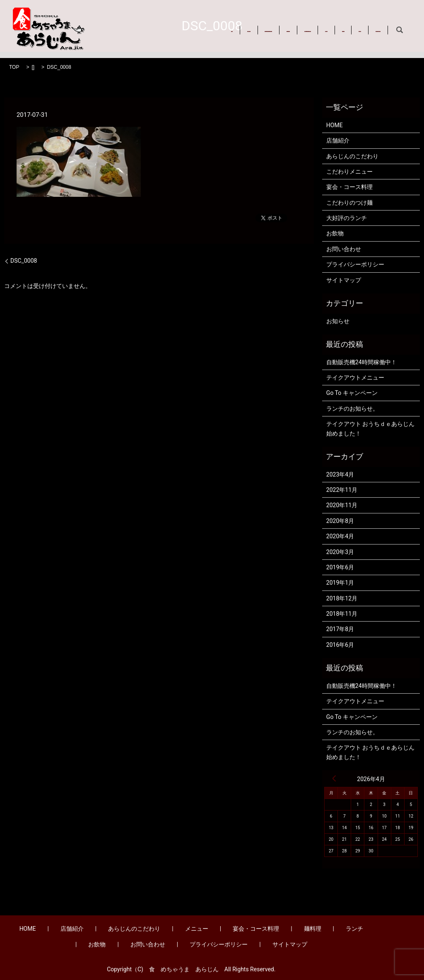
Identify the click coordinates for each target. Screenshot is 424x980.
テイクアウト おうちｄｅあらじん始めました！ (370, 428)
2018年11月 (342, 614)
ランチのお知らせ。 (352, 409)
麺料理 (342, 24)
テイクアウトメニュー (355, 377)
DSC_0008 (24, 261)
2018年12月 (342, 598)
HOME (108, 24)
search (186, 33)
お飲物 (109, 33)
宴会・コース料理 (296, 24)
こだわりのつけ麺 (349, 203)
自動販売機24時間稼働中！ (361, 362)
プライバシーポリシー (355, 264)
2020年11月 (342, 505)
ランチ (373, 24)
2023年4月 (340, 474)
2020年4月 (340, 536)
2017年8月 (340, 629)
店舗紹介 (142, 24)
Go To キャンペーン (352, 393)
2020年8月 (340, 521)
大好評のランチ (347, 218)
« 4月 (334, 778)
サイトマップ (344, 280)
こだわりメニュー (349, 172)
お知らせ (338, 321)
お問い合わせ (149, 33)
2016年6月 (340, 645)
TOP (14, 67)
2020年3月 (340, 552)
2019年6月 (340, 567)
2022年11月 (342, 490)
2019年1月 (340, 583)
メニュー (246, 24)
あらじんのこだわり (195, 24)
